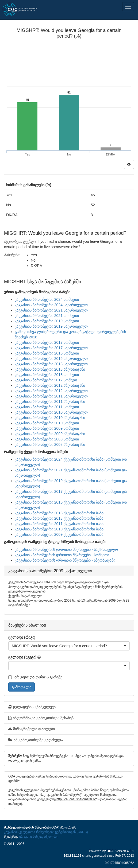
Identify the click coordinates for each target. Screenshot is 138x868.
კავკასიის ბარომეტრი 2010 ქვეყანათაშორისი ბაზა (59, 529)
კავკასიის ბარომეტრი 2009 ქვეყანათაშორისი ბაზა (59, 534)
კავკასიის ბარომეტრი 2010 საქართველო (51, 412)
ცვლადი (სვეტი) (22, 657)
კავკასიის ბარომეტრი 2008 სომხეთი (47, 439)
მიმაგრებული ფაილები (32, 729)
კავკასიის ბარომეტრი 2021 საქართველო (51, 310)
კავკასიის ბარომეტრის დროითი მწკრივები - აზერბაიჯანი (65, 560)
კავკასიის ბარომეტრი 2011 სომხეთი (47, 407)
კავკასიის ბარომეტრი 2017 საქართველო (51, 348)
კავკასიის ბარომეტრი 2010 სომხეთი (47, 423)
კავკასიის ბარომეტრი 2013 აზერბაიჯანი (50, 369)
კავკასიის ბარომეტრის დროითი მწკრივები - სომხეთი (62, 555)
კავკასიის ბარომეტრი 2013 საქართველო (51, 364)
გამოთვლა (22, 687)
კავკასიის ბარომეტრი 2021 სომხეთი (47, 316)
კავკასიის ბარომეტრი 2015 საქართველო (51, 359)
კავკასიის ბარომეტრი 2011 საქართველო (51, 396)
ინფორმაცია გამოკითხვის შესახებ (41, 718)
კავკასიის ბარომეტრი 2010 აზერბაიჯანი (50, 418)
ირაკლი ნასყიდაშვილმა (38, 837)
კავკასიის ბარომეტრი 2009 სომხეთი (47, 428)
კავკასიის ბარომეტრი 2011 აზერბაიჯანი (50, 402)
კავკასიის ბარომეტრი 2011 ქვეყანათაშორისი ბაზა (59, 524)
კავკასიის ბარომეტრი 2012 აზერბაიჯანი (50, 385)
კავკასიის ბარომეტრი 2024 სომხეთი (47, 299)
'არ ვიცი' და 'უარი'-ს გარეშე (35, 677)
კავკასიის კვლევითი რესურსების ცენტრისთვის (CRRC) (46, 832)
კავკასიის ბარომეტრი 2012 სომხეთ (46, 380)
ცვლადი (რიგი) (22, 637)
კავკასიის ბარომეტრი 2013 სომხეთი (47, 375)
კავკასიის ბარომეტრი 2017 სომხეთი (47, 342)
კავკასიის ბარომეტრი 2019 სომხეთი (47, 321)
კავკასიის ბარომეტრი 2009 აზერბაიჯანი (50, 434)
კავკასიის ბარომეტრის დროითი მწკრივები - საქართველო (66, 549)
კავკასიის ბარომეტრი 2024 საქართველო (51, 305)
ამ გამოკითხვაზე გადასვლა (36, 740)
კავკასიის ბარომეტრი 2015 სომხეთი (47, 353)
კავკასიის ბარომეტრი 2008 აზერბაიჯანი (50, 444)
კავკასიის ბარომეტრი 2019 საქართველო (51, 326)
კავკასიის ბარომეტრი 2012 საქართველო (51, 391)
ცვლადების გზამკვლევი (32, 707)
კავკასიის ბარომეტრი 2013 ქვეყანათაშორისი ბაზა (59, 513)
